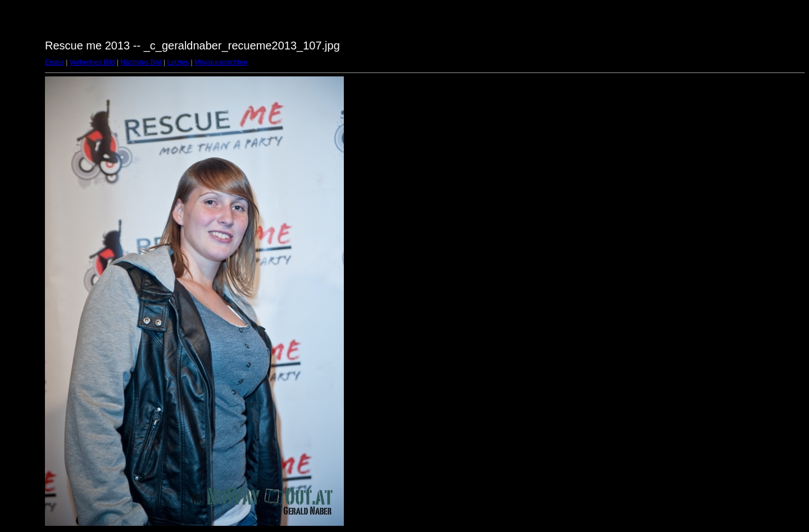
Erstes (54, 62)
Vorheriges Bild (92, 62)
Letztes (178, 62)
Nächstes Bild (141, 62)
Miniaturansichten (221, 62)
